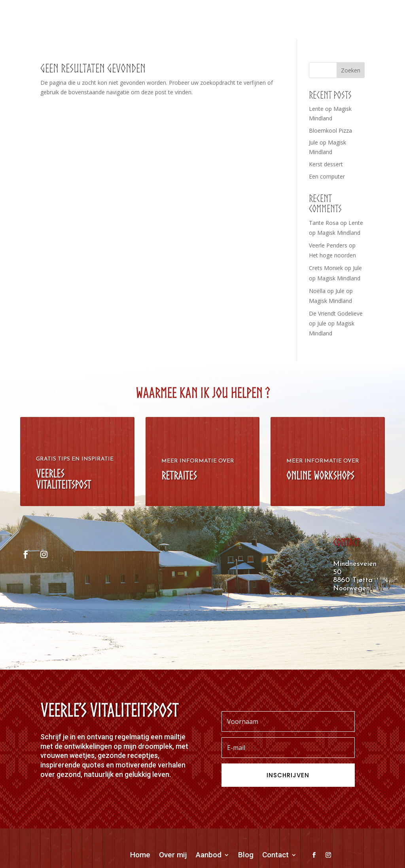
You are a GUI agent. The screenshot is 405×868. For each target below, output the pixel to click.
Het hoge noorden (332, 255)
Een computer (327, 176)
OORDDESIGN (275, 849)
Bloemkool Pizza (330, 130)
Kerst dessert (326, 164)
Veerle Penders (328, 245)
